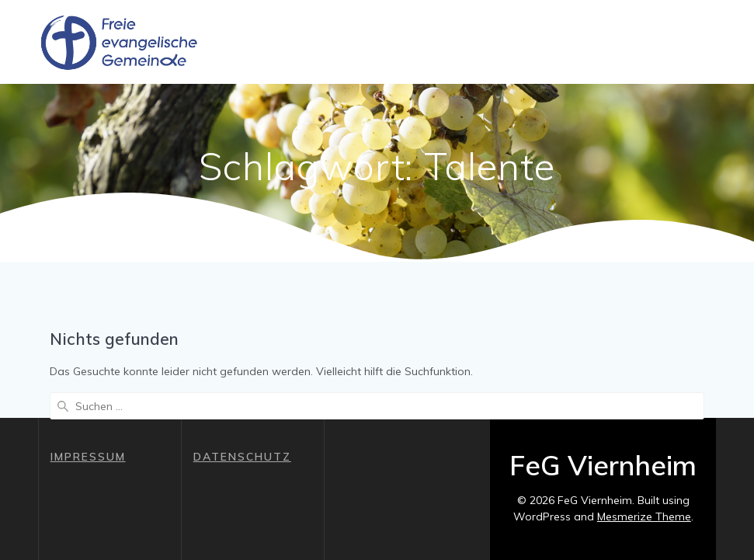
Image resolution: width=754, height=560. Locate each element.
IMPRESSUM (88, 457)
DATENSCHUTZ (242, 457)
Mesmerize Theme (644, 517)
